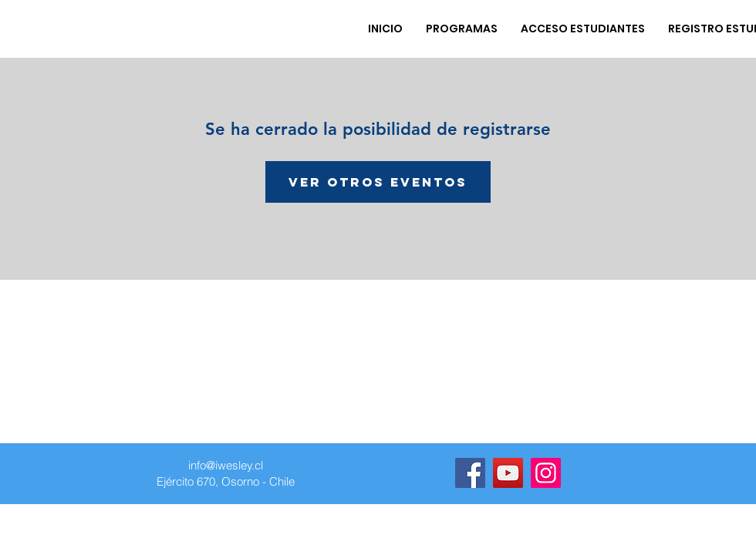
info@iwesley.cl (226, 465)
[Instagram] (546, 473)
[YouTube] (508, 473)
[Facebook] (470, 473)
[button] (462, 29)
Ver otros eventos (378, 182)
